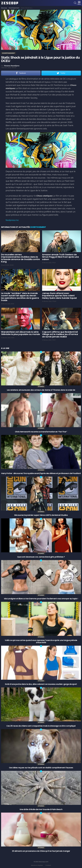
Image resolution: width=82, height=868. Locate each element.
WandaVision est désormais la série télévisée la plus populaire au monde (20, 333)
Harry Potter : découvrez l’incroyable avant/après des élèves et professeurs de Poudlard (41, 473)
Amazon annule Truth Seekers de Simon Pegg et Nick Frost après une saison (60, 257)
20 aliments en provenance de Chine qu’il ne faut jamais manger (41, 851)
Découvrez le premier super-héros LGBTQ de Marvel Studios (41, 515)
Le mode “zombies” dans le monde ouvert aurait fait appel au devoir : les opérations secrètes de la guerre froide (20, 297)
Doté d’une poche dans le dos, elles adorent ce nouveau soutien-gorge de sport (41, 684)
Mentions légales (37, 865)
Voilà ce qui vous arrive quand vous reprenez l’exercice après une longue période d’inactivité (41, 641)
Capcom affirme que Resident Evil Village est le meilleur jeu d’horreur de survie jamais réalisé (60, 334)
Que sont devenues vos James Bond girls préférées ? (41, 557)
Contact (48, 865)
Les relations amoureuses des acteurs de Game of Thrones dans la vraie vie (41, 390)
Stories (41, 386)
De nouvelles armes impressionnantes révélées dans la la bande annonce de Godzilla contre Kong (20, 258)
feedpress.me (12, 220)
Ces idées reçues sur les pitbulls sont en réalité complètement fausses (41, 768)
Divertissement (38, 227)
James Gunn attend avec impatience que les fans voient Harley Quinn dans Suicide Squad (59, 296)
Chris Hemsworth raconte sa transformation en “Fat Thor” (41, 432)
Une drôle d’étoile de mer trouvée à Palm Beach (41, 809)
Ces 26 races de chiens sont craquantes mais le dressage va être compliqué (41, 726)
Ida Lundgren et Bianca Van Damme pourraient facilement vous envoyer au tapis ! (41, 599)
